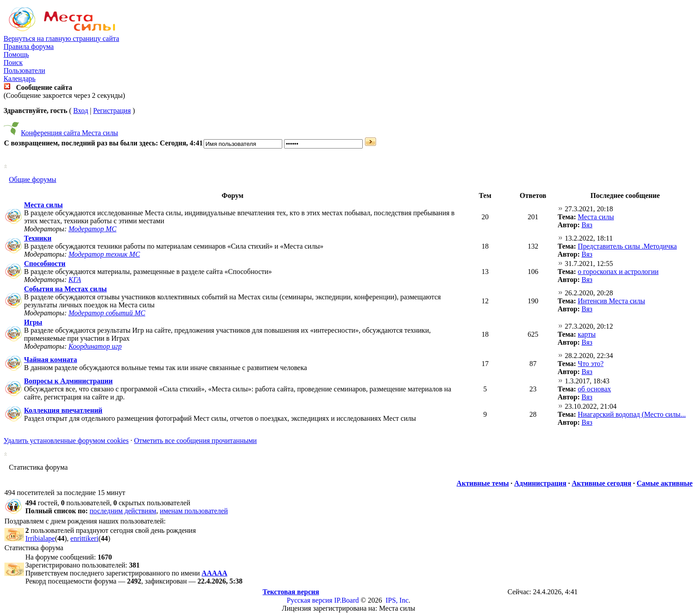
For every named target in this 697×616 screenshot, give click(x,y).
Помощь (16, 54)
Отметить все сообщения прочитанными (195, 441)
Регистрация (112, 111)
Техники (38, 238)
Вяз (587, 225)
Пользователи (24, 70)
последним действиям (123, 511)
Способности (45, 264)
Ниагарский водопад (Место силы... (632, 414)
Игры (33, 322)
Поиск (13, 62)
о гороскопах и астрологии (618, 272)
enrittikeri (84, 538)
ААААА (215, 573)
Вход (81, 111)
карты (587, 334)
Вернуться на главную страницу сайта (61, 38)
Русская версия (310, 600)
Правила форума (29, 46)
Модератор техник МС (104, 254)
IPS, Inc (397, 600)
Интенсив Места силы (611, 301)
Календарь (20, 79)
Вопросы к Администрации (68, 381)
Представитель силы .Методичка (627, 246)
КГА (75, 280)
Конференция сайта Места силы (70, 133)
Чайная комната (50, 360)
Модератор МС (92, 229)
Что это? (591, 364)
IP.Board (347, 600)
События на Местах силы (65, 289)
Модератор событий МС (107, 313)
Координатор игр (95, 346)
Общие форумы (33, 179)
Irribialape (40, 538)
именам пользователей (194, 511)
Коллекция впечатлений (63, 410)
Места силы (43, 205)
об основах (595, 389)
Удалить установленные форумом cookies (66, 441)
